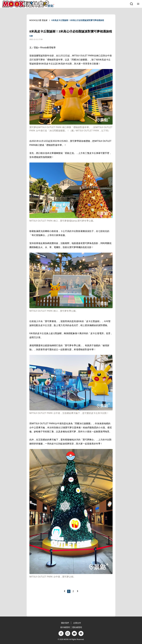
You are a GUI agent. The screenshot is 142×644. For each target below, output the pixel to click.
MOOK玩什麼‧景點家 (38, 20)
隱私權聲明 (77, 627)
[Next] (78, 591)
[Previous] (64, 591)
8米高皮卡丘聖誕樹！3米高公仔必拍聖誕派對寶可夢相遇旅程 (78, 20)
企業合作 (77, 623)
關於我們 (65, 623)
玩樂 (31, 36)
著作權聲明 (65, 627)
